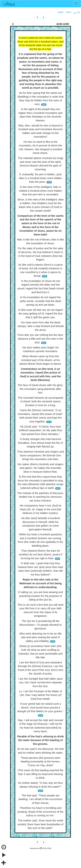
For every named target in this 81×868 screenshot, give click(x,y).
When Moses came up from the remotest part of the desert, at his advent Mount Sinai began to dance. (40, 360)
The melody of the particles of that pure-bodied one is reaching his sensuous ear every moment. (41, 497)
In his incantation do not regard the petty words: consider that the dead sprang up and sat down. (40, 301)
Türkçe (68, 12)
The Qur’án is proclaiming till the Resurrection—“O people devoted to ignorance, (40, 625)
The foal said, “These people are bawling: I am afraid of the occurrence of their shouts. (41, 799)
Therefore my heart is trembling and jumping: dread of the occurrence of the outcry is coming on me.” (41, 812)
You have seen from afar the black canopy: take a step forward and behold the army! (40, 326)
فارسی (76, 12)
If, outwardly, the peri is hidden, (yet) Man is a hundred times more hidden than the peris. (40, 178)
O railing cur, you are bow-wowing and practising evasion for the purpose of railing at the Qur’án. (40, 596)
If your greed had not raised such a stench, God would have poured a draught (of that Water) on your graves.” (40, 708)
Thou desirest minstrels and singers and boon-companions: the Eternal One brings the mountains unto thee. (40, 455)
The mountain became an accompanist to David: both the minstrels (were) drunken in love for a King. (40, 401)
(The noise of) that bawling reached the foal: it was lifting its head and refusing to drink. (40, 774)
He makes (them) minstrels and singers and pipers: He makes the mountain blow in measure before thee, (41, 468)
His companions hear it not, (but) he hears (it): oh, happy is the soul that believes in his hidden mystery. (40, 509)
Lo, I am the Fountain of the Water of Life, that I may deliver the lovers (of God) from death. (40, 695)
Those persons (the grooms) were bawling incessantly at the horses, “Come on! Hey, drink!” (40, 762)
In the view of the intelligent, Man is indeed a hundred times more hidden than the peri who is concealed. (41, 191)
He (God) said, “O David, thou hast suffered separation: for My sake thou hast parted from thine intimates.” (41, 430)
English (61, 12)
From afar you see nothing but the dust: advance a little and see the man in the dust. (40, 339)
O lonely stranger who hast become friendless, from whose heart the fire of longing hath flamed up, (40, 443)
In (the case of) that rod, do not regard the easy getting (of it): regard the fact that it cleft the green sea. (40, 314)
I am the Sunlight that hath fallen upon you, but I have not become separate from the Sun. (40, 682)
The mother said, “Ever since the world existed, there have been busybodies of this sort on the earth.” (40, 824)
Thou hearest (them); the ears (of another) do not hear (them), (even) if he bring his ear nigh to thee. (41, 554)
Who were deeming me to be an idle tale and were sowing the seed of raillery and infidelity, (40, 637)
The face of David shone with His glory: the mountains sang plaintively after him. (40, 389)
